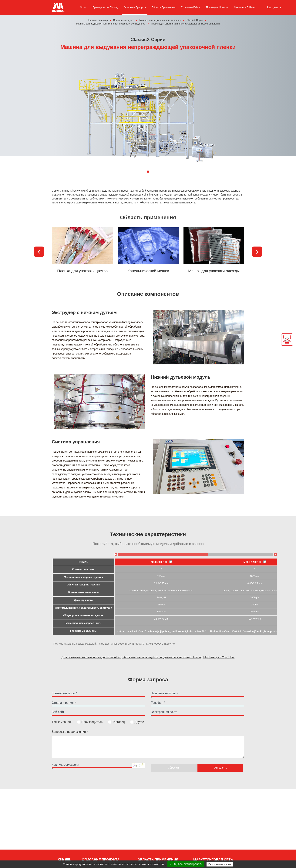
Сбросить (174, 768)
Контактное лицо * (64, 693)
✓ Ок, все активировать (186, 864)
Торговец (116, 722)
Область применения (163, 7)
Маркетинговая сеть (213, 860)
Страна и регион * (64, 703)
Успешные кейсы (191, 7)
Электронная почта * (164, 713)
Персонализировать (220, 864)
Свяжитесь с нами (245, 7)
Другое (137, 722)
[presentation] (39, 252)
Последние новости (217, 7)
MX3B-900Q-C (161, 562)
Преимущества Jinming (105, 7)
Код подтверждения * (65, 765)
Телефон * (158, 703)
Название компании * (165, 694)
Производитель (90, 722)
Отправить (220, 768)
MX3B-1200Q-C (255, 562)
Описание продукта (135, 7)
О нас (83, 7)
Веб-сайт (58, 712)
